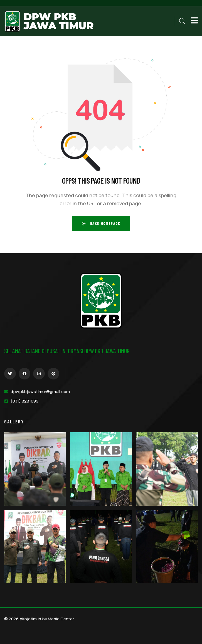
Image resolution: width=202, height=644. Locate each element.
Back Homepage (101, 223)
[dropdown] (192, 21)
